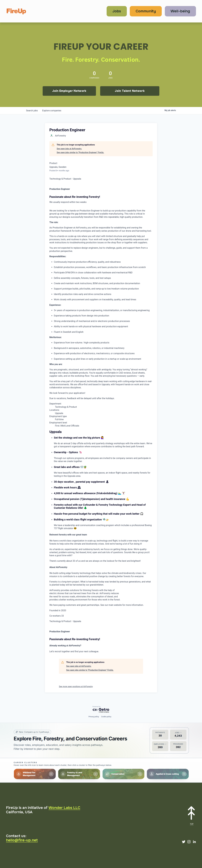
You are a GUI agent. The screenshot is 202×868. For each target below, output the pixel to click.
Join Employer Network (69, 91)
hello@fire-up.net (22, 840)
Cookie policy (106, 717)
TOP (192, 824)
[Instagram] (189, 842)
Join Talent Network (130, 91)
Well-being (180, 11)
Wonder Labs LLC (64, 808)
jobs (32, 111)
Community (146, 11)
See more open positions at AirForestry (76, 686)
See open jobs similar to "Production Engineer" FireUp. (80, 152)
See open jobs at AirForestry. (69, 149)
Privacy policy (94, 717)
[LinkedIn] (194, 842)
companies (52, 111)
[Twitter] (184, 842)
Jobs (117, 11)
